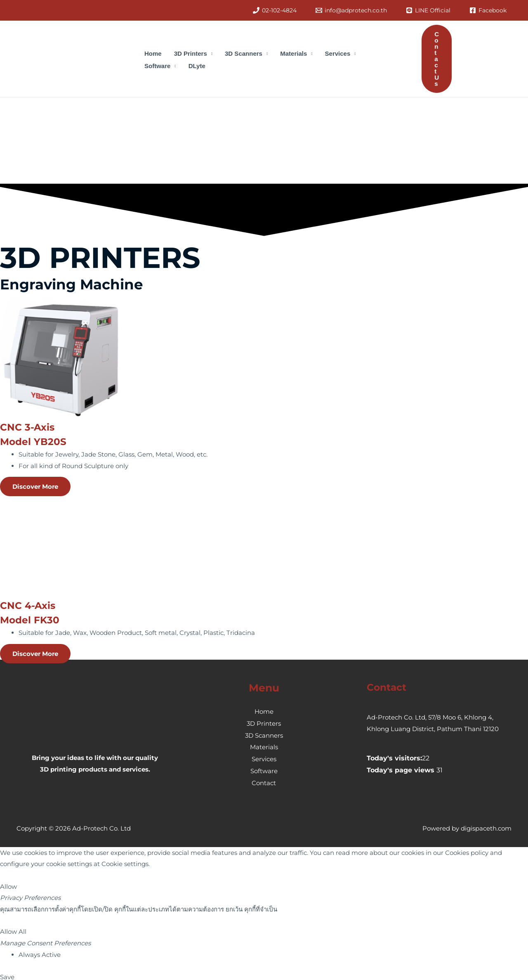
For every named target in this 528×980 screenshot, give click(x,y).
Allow (8, 884)
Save (7, 974)
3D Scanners (264, 735)
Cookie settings (125, 861)
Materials (264, 746)
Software (264, 769)
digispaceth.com (486, 825)
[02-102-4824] (275, 10)
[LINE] (428, 10)
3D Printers (264, 723)
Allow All (13, 929)
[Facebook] (488, 10)
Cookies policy (467, 850)
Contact (264, 780)
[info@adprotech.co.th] (351, 10)
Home (264, 711)
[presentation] (62, 149)
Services (264, 757)
